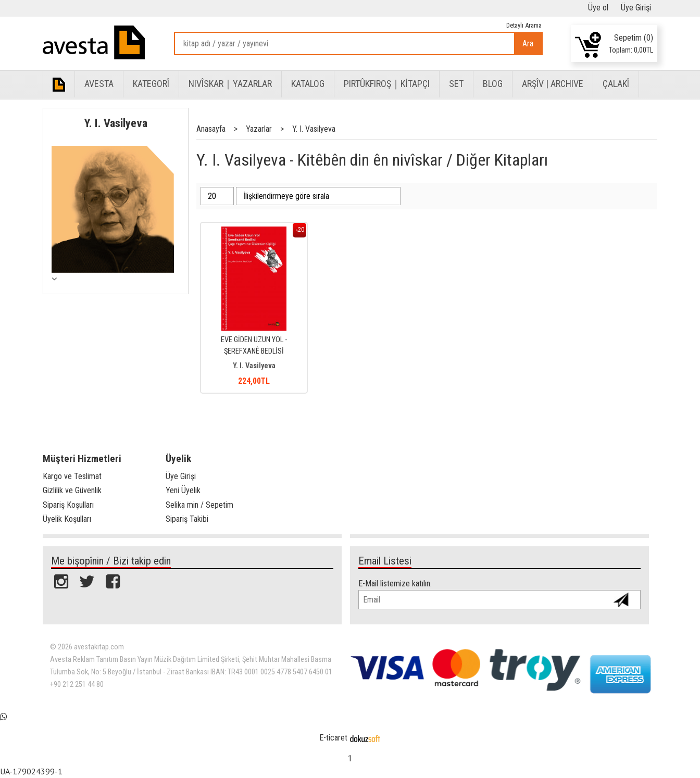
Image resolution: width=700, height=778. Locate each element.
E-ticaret (333, 738)
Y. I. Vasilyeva (116, 123)
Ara (528, 43)
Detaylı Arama (524, 25)
